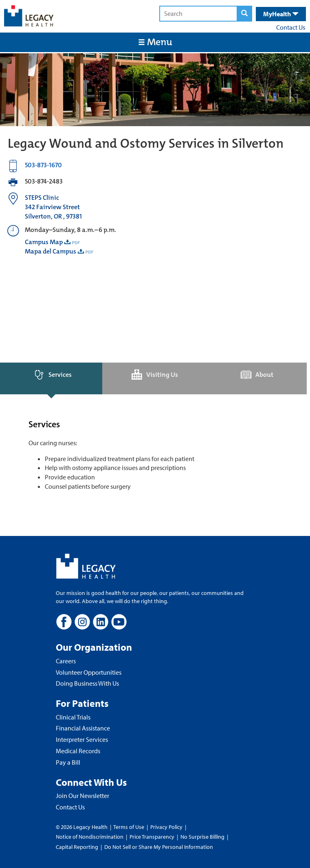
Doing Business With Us (87, 683)
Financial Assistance (83, 728)
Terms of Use (129, 827)
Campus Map (44, 242)
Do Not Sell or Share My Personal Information (159, 847)
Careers (66, 661)
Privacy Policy (166, 827)
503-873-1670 (43, 165)
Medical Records (78, 751)
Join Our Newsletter (82, 796)
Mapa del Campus (51, 251)
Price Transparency (152, 837)
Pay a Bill (68, 762)
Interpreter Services (82, 739)
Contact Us (291, 27)
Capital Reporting (77, 847)
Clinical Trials (73, 717)
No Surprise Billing (202, 837)
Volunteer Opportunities (89, 672)
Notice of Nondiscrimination (90, 837)
